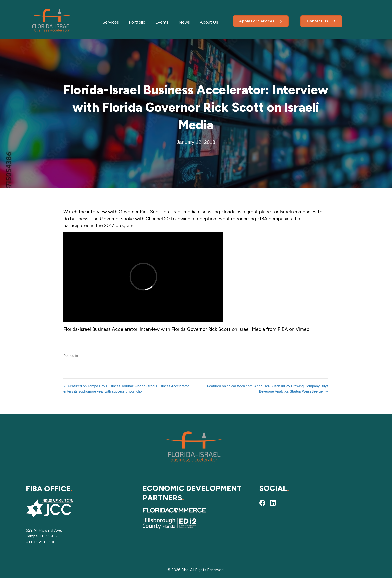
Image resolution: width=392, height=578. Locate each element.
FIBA (283, 329)
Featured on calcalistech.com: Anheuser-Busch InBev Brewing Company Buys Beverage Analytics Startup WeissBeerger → (268, 389)
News (184, 22)
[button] (262, 503)
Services (111, 22)
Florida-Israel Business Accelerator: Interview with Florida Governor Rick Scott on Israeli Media (164, 329)
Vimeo (303, 329)
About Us (209, 22)
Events (162, 22)
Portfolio (137, 22)
